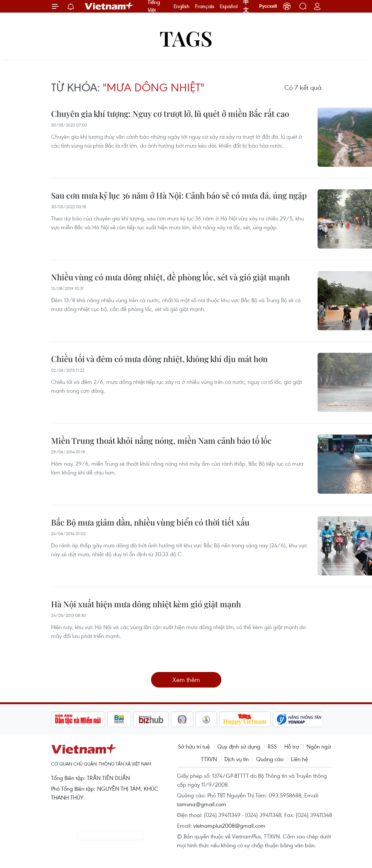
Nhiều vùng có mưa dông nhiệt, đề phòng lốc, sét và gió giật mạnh (170, 277)
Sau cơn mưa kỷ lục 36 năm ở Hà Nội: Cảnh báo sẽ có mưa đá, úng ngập (179, 195)
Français (205, 6)
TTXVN (209, 759)
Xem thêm (186, 680)
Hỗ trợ (292, 746)
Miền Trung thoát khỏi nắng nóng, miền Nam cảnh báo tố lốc (161, 440)
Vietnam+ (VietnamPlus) (110, 6)
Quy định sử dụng (239, 746)
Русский (268, 6)
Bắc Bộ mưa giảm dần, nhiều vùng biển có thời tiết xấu (150, 522)
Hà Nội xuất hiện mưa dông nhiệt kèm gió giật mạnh (146, 604)
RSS (272, 746)
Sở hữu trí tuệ (194, 746)
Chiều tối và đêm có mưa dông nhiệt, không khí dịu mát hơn (159, 359)
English (182, 6)
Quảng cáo (270, 759)
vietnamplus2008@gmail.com (229, 825)
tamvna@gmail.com (202, 804)
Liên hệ (299, 759)
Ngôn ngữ (319, 746)
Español (229, 6)
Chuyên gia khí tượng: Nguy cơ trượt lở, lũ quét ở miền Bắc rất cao (170, 114)
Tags (186, 38)
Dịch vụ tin (237, 759)
